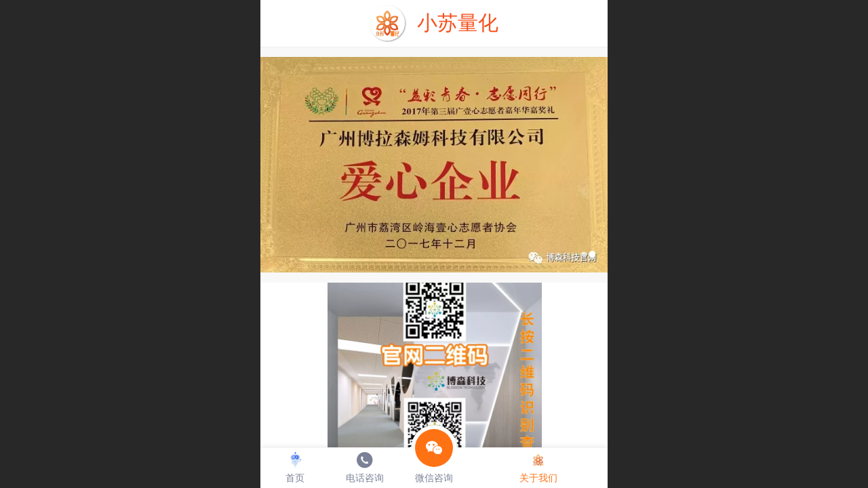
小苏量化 (458, 23)
